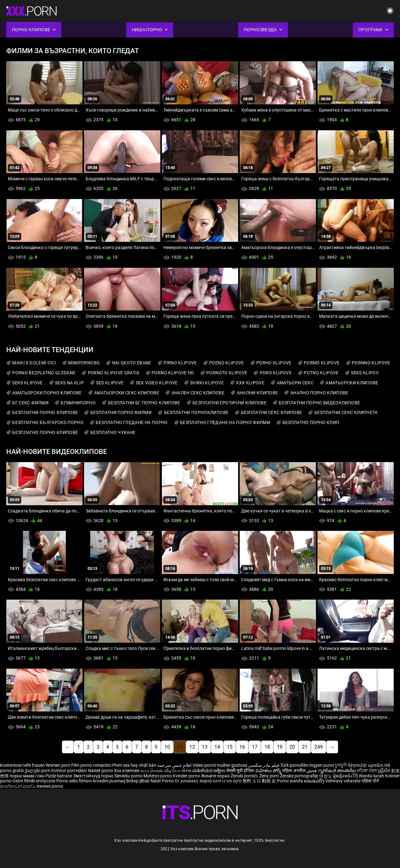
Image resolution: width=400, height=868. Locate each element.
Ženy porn (270, 776)
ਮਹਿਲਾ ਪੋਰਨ (367, 771)
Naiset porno (101, 771)
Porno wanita (290, 781)
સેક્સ (186, 771)
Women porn (58, 765)
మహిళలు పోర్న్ (269, 771)
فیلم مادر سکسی (264, 765)
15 (230, 747)
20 (292, 747)
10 (167, 747)
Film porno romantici (91, 765)
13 (205, 747)
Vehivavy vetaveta (343, 781)
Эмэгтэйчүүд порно (94, 776)
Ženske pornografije (299, 776)
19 (280, 747)
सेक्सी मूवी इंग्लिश (240, 771)
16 (242, 747)
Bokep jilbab (138, 781)
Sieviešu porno (129, 776)
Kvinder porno (187, 776)
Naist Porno (163, 781)
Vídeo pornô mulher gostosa (220, 765)
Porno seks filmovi (74, 781)
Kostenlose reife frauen (22, 765)
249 (319, 747)
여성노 (326, 776)
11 (180, 747)
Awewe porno (50, 786)
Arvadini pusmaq (109, 781)
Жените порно (216, 776)
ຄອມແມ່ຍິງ (315, 781)
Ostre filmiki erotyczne (34, 781)
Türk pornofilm (294, 765)
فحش (312, 771)
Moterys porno (158, 776)
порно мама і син (27, 776)
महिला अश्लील (294, 771)
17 (255, 747)
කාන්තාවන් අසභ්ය (18, 786)
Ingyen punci (322, 765)
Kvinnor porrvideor (70, 771)
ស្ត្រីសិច (385, 771)
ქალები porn (38, 771)
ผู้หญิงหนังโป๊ (346, 776)
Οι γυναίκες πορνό (194, 781)
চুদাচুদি (341, 765)
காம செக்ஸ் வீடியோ (160, 771)
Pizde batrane (59, 776)
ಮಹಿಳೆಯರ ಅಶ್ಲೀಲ (209, 771)
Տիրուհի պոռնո (366, 765)
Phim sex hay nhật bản (134, 765)
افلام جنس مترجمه (174, 765)
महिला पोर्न (370, 781)
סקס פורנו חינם (227, 781)
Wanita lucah (372, 776)
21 (305, 747)
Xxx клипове (127, 771)
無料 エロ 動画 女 (259, 781)
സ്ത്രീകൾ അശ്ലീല (337, 771)
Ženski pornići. (245, 776)
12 (192, 747)
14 (217, 747)
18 (267, 747)
